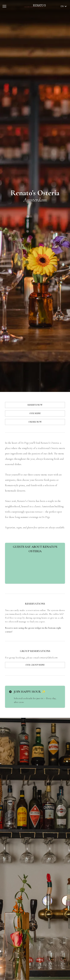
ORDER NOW (35, 422)
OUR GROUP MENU (35, 665)
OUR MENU (35, 413)
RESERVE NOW (35, 405)
